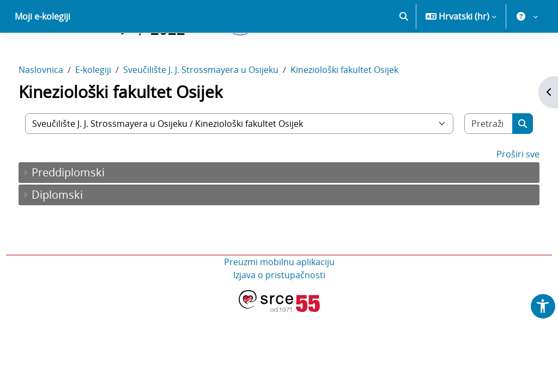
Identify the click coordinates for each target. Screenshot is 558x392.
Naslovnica (61, 108)
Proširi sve (498, 192)
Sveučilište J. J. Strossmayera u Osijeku (221, 108)
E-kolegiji (113, 108)
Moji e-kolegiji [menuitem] (43, 54)
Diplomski (77, 233)
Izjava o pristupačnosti (279, 313)
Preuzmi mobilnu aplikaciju (279, 300)
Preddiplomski (88, 210)
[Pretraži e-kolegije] (471, 162)
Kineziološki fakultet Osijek (365, 108)
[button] (404, 54)
